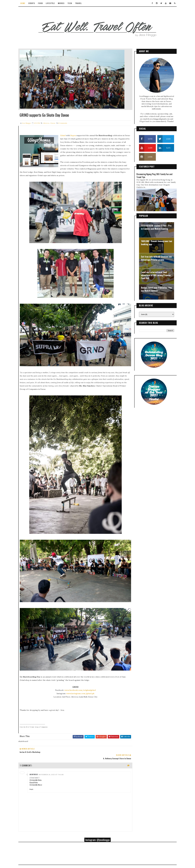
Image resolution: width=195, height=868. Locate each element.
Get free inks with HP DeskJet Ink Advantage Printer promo (152, 256)
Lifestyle (55, 3)
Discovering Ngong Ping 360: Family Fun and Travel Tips (150, 173)
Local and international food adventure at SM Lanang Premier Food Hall (152, 273)
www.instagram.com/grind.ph (78, 673)
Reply (35, 763)
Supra (77, 130)
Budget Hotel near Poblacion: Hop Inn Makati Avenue (152, 287)
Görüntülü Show (40, 758)
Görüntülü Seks (40, 754)
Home (27, 3)
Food (45, 3)
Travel (83, 3)
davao (57, 118)
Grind (67, 130)
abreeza (50, 118)
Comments (67, 118)
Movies (65, 3)
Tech (74, 3)
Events (36, 3)
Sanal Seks (38, 756)
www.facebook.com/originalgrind (78, 670)
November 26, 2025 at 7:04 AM (55, 748)
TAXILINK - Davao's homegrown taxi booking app (153, 240)
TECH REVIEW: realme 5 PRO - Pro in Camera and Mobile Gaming (152, 225)
